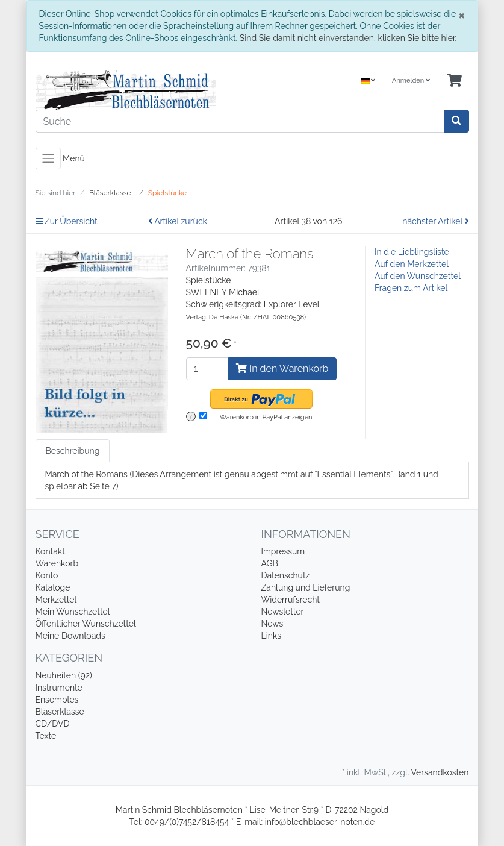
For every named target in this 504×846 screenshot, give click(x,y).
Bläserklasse (60, 712)
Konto (47, 575)
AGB (270, 563)
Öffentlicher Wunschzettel (86, 624)
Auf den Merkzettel (412, 264)
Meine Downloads (70, 636)
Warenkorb (57, 563)
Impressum (283, 551)
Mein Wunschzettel (73, 612)
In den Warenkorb (282, 368)
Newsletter (283, 612)
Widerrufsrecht (291, 600)
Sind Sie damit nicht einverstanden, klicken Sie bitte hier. (348, 38)
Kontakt (50, 551)
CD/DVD (53, 724)
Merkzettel (56, 600)
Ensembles (57, 700)
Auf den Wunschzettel (418, 276)
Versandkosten (440, 772)
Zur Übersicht (67, 221)
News (272, 624)
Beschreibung (73, 451)
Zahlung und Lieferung (306, 587)
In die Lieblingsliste (412, 252)
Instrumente (59, 688)
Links (272, 636)
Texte (46, 736)
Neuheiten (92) (64, 675)
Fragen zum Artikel (411, 288)
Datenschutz (286, 575)
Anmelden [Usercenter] (411, 80)
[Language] (369, 81)
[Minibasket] (454, 81)
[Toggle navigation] (48, 158)
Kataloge (53, 587)
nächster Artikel (435, 221)
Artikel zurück (178, 221)
